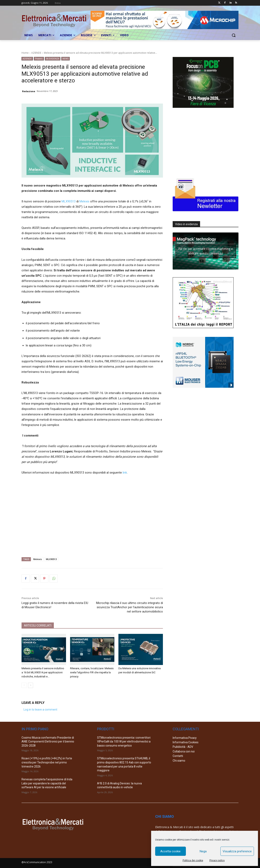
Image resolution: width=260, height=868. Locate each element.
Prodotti (39, 59)
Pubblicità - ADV (183, 747)
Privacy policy (217, 860)
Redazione (29, 91)
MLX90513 (69, 201)
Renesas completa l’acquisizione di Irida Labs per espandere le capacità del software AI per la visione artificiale (47, 783)
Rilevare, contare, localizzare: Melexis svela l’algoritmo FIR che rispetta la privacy (92, 672)
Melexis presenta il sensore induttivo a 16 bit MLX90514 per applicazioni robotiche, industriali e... (43, 672)
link (125, 473)
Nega (203, 851)
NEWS (66, 59)
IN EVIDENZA (53, 59)
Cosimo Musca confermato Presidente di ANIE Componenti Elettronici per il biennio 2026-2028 (48, 742)
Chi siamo (179, 761)
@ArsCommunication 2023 (37, 862)
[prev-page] (24, 685)
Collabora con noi (184, 751)
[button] (234, 35)
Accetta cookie (170, 851)
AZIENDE (36, 53)
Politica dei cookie (193, 860)
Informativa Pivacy (185, 738)
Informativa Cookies (186, 742)
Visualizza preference (237, 851)
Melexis (84, 201)
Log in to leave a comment (40, 710)
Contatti (178, 756)
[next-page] (31, 685)
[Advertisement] (92, 514)
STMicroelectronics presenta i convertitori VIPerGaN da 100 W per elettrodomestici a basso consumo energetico (124, 742)
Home (25, 53)
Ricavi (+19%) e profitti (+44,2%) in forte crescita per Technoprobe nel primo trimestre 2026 (47, 762)
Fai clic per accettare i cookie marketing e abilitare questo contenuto (206, 251)
